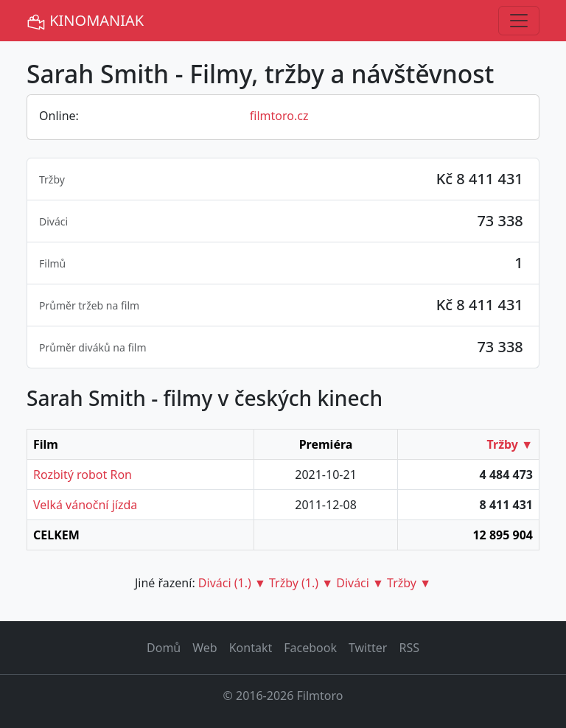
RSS (409, 648)
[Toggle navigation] (519, 21)
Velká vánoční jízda (85, 505)
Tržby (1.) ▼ (301, 583)
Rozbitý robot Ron (83, 475)
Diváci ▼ (360, 583)
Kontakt (251, 648)
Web (205, 648)
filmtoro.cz (279, 116)
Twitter (368, 648)
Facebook (310, 648)
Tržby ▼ (510, 444)
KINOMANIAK (85, 21)
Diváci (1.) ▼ (232, 583)
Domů (164, 648)
